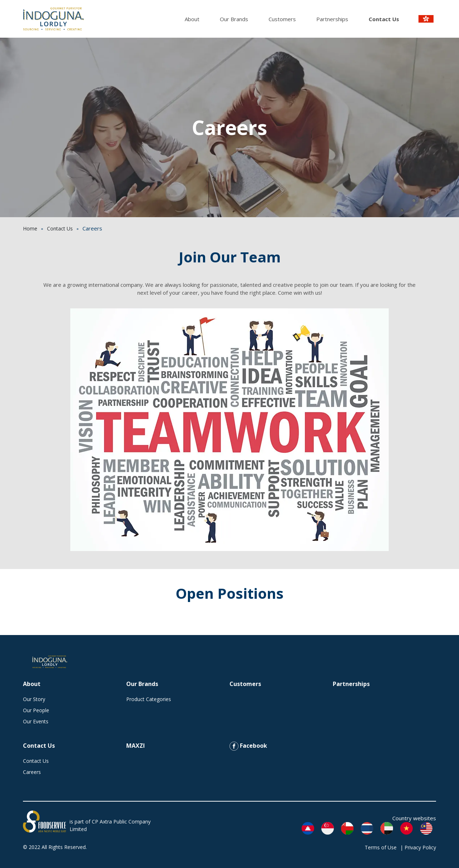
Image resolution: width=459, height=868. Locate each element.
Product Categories (149, 699)
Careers (32, 772)
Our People (36, 710)
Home (30, 228)
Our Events (36, 721)
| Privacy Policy (418, 847)
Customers (282, 19)
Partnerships (332, 19)
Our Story (34, 699)
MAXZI (136, 746)
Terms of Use (381, 847)
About (192, 19)
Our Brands (234, 19)
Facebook (248, 746)
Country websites (414, 818)
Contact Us (384, 19)
